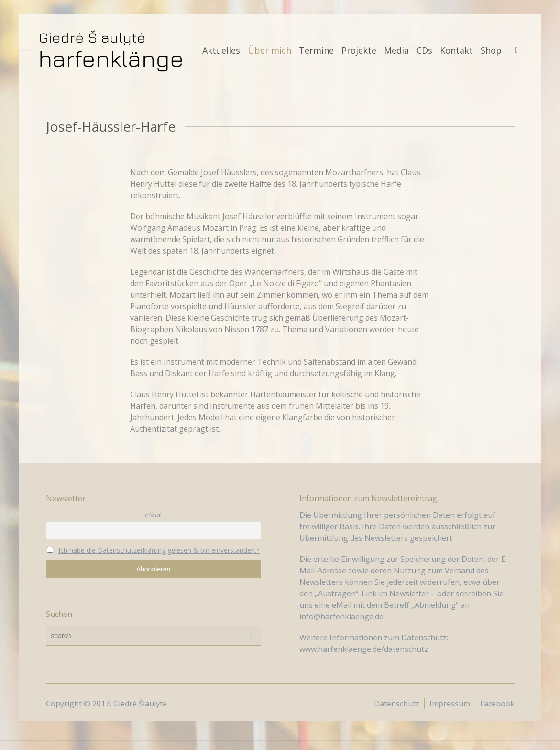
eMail (153, 515)
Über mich (269, 50)
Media (396, 50)
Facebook (497, 704)
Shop (491, 50)
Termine (316, 50)
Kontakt (456, 50)
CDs (424, 50)
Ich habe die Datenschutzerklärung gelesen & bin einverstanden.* (159, 550)
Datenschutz (397, 704)
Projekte (359, 50)
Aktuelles (221, 50)
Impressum (450, 704)
